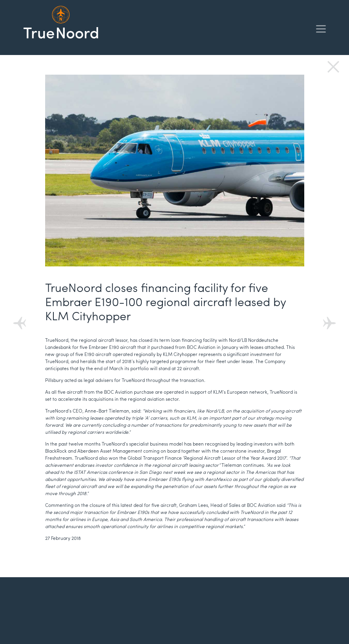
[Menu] (321, 28)
